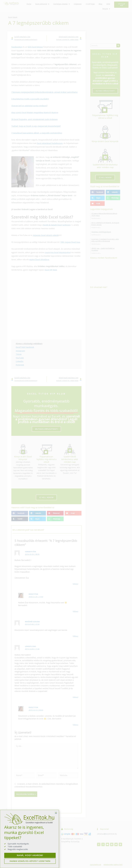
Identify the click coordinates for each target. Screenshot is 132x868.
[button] (56, 813)
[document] (66, 434)
